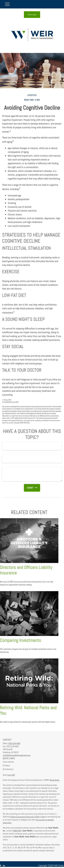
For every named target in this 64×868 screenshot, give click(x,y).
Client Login (32, 15)
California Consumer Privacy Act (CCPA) (25, 817)
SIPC (20, 831)
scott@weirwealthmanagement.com (17, 755)
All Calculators (8, 769)
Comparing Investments (21, 640)
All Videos (6, 765)
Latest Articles (8, 762)
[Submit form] (29, 488)
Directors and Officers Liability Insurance (26, 570)
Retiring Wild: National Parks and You (28, 710)
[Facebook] (1, 866)
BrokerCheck (55, 780)
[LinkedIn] (4, 866)
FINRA (15, 831)
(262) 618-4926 (14, 743)
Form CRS (11, 775)
